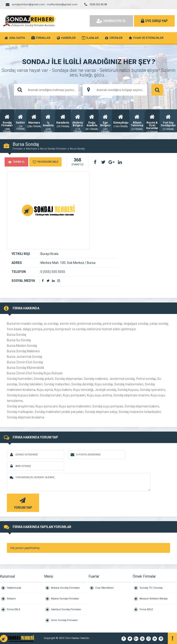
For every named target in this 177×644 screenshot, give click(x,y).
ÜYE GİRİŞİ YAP (154, 21)
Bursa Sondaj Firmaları (53, 149)
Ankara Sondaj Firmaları (65, 588)
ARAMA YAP (157, 90)
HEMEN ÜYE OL (111, 21)
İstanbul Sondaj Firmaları (66, 609)
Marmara (31, 149)
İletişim (11, 599)
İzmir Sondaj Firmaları (64, 620)
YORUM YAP (22, 503)
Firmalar (18, 149)
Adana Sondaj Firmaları (65, 599)
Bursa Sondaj (77, 149)
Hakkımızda (14, 588)
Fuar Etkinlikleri (105, 588)
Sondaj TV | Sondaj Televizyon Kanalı (151, 590)
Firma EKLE (14, 609)
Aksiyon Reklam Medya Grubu (154, 601)
